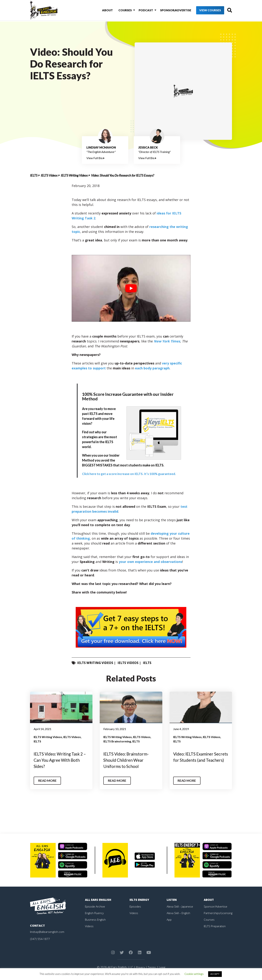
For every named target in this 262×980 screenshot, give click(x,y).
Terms (152, 967)
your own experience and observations (150, 562)
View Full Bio (95, 158)
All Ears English (99, 900)
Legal (162, 967)
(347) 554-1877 (40, 939)
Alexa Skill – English (179, 913)
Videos (89, 926)
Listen (172, 900)
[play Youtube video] (131, 288)
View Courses (204, 11)
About (104, 11)
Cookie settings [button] (194, 974)
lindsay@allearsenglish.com (48, 932)
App (169, 919)
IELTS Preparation (216, 926)
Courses (121, 11)
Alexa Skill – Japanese (180, 906)
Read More (48, 781)
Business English (96, 919)
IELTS (34, 175)
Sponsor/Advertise (169, 11)
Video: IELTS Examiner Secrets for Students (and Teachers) (198, 760)
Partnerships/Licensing (219, 913)
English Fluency (95, 913)
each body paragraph (152, 368)
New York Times (167, 341)
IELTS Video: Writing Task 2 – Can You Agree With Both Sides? (61, 760)
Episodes (135, 906)
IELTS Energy (140, 900)
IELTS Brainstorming (117, 741)
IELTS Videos (49, 175)
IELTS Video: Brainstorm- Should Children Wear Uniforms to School (128, 760)
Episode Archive (95, 906)
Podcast (140, 11)
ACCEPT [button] (215, 974)
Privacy (140, 967)
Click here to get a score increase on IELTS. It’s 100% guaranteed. (130, 474)
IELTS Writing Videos (74, 175)
